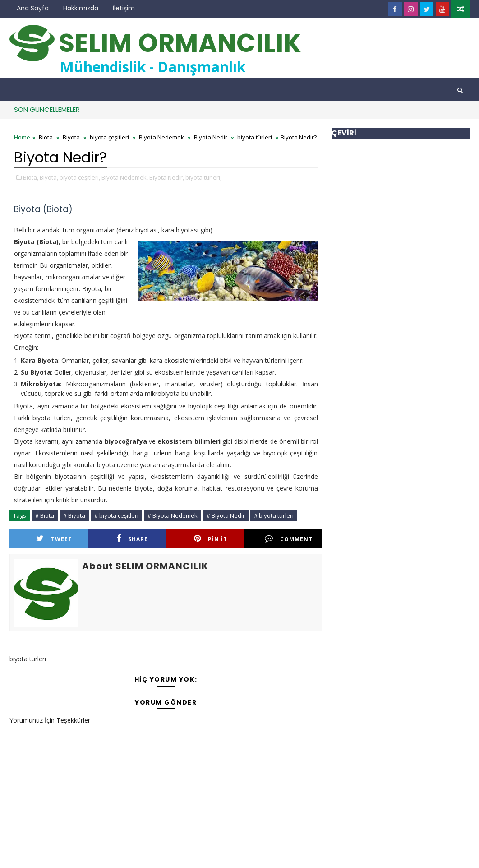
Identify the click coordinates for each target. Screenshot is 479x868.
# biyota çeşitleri (116, 515)
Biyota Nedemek (161, 137)
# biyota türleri (274, 515)
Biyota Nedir (211, 137)
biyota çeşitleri (109, 137)
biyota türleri (255, 137)
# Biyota (74, 515)
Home (22, 137)
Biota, (31, 177)
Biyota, (49, 177)
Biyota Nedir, (167, 177)
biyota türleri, (203, 177)
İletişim (124, 8)
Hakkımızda (81, 8)
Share (132, 539)
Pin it (211, 539)
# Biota (45, 515)
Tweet (54, 539)
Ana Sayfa (33, 8)
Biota (46, 137)
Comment (289, 539)
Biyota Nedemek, (125, 177)
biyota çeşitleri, (80, 177)
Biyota (71, 137)
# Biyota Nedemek (173, 515)
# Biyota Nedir (226, 515)
